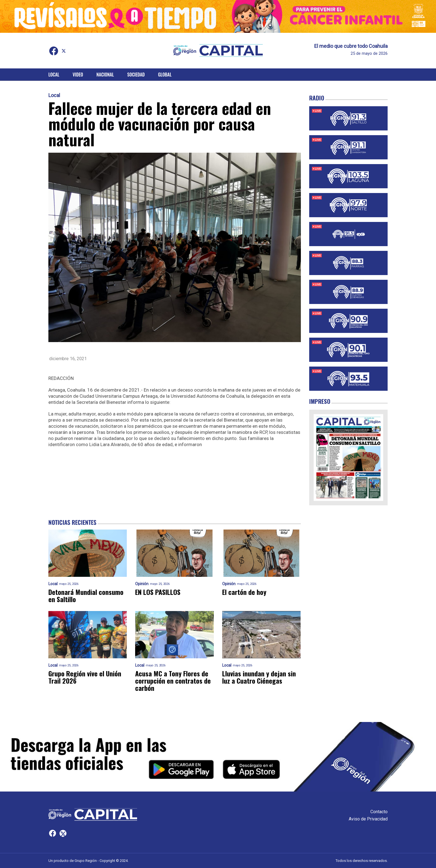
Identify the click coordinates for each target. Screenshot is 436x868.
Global (165, 75)
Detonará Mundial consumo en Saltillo (86, 595)
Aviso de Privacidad (368, 819)
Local (54, 75)
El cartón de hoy (244, 592)
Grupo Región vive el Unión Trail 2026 (85, 677)
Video (78, 75)
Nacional (105, 75)
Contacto (379, 812)
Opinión (142, 584)
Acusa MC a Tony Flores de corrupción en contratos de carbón (173, 681)
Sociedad (136, 75)
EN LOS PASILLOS (158, 592)
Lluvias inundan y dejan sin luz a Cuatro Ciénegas (259, 677)
